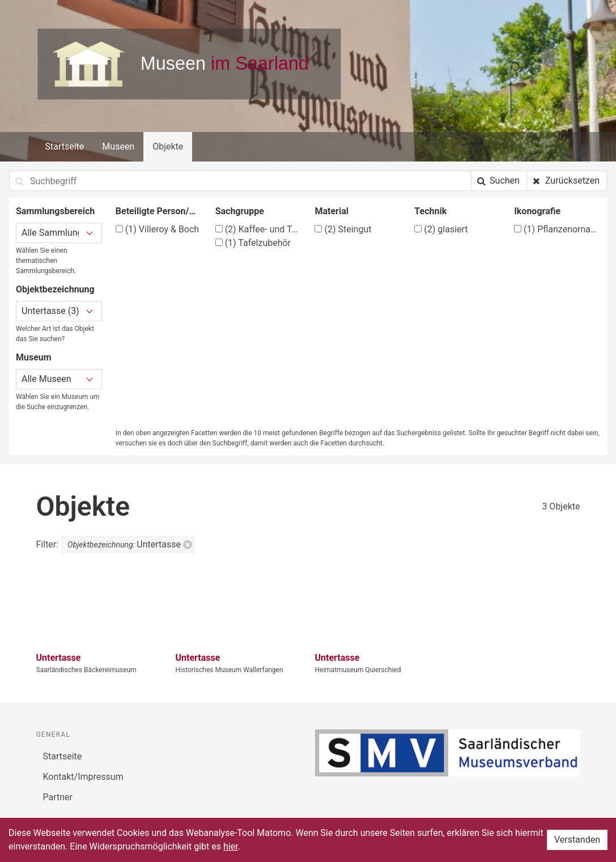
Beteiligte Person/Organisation (159, 211)
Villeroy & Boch (157, 229)
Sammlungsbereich (55, 211)
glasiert (441, 229)
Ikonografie (537, 211)
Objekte (168, 147)
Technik (430, 211)
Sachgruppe (240, 211)
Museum (34, 357)
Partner (58, 797)
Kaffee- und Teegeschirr (258, 229)
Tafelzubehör (253, 243)
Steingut (343, 229)
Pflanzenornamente (557, 229)
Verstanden (577, 840)
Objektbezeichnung (55, 289)
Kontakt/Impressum (83, 777)
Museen (118, 147)
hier (231, 846)
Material (332, 211)
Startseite (65, 147)
